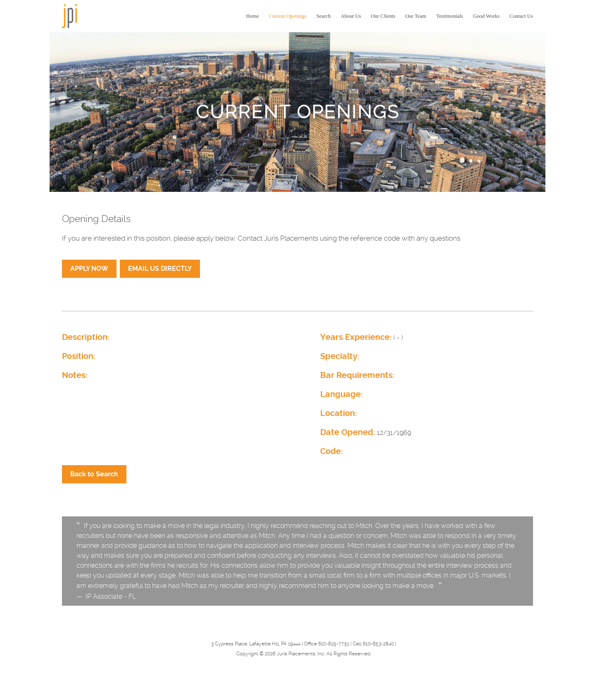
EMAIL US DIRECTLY (160, 269)
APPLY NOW (89, 269)
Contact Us (521, 16)
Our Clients (383, 16)
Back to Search (94, 474)
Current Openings (288, 16)
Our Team (416, 16)
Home (253, 16)
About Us (351, 16)
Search (324, 16)
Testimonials (450, 16)
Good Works (486, 16)
